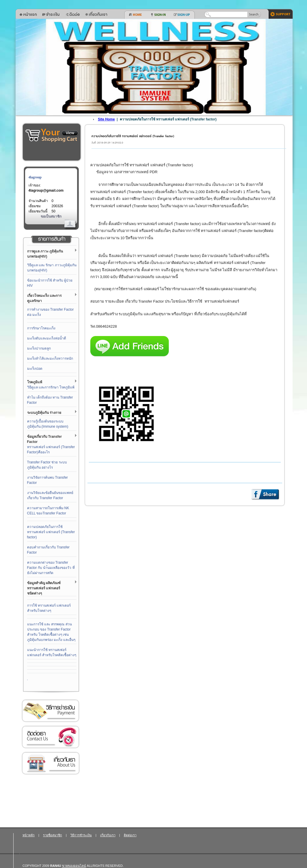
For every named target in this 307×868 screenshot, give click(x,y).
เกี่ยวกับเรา (50, 763)
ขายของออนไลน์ (74, 866)
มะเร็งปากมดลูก (39, 348)
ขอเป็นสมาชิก (51, 216)
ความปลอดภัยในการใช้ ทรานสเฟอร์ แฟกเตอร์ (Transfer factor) (51, 532)
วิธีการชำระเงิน (50, 711)
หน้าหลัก (29, 835)
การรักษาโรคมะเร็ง (41, 328)
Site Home (106, 119)
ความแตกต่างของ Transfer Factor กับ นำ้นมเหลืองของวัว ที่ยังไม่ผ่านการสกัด (51, 568)
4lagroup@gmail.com (46, 190)
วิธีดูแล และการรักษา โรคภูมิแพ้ (51, 387)
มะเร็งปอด (35, 369)
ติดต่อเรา (50, 737)
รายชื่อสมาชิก (53, 835)
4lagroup (35, 177)
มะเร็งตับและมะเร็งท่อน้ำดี (47, 338)
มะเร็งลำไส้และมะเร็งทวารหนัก (50, 358)
